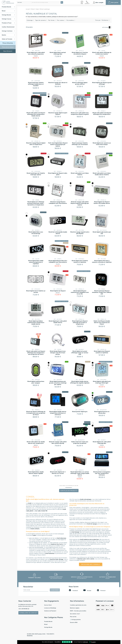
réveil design (75, 532)
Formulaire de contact (28, 613)
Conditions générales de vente (78, 605)
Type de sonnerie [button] (41, 20)
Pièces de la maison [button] (8, 47)
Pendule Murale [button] (8, 7)
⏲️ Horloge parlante (75, 620)
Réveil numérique (45, 9)
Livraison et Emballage (50, 608)
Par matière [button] (70, 20)
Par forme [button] (52, 20)
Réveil (33, 9)
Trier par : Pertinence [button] (102, 20)
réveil (30, 503)
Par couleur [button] (61, 20)
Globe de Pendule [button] (8, 39)
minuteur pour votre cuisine (86, 559)
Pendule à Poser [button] (8, 23)
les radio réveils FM (41, 511)
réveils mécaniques (86, 499)
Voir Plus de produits (69, 491)
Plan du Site (73, 617)
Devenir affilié (74, 622)
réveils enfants (35, 529)
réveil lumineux (50, 553)
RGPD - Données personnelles (78, 611)
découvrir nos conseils (91, 564)
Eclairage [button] (30, 20)
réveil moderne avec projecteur (89, 539)
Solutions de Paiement (50, 611)
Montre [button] (8, 35)
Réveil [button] (8, 11)
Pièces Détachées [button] (9, 43)
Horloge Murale (48, 627)
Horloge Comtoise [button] (8, 31)
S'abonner (55, 590)
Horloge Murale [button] (8, 15)
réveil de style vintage (56, 559)
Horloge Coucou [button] (8, 19)
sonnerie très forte (57, 544)
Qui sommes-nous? (75, 614)
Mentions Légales (75, 608)
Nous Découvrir (8, 51)
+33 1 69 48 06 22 (24, 609)
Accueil (28, 9)
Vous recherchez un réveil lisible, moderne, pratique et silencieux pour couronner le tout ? (53, 17)
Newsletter (28, 587)
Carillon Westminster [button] (8, 27)
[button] (82, 2)
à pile (34, 535)
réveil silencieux (61, 538)
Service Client (48, 605)
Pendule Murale (48, 621)
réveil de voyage (92, 524)
